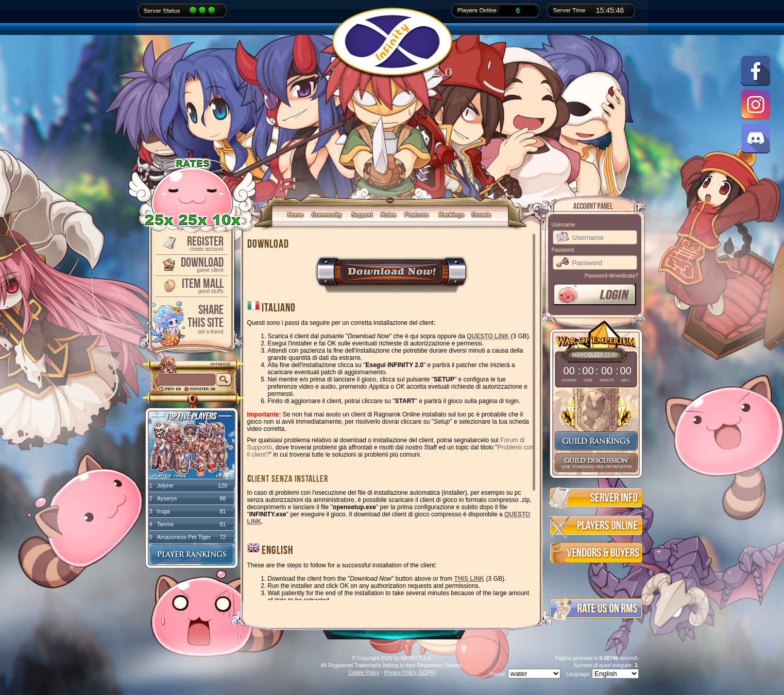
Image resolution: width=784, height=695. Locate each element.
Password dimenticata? (611, 276)
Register (191, 243)
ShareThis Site (191, 318)
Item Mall (191, 285)
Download (191, 264)
